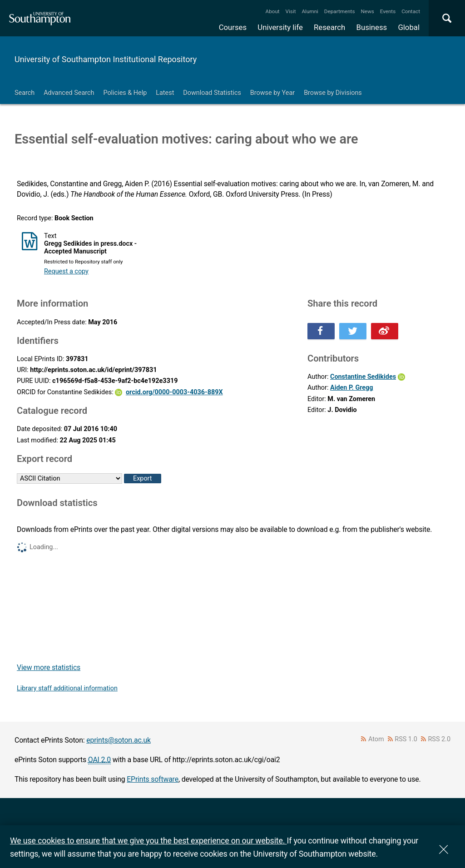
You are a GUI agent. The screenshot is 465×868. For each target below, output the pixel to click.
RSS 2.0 (440, 739)
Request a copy (66, 271)
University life (280, 27)
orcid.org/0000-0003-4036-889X (174, 392)
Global (409, 27)
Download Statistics (212, 93)
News (367, 11)
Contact (411, 11)
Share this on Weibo (385, 331)
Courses (233, 27)
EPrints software (153, 779)
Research (329, 27)
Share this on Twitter (353, 331)
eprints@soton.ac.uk (119, 740)
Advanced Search (69, 93)
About (273, 11)
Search (25, 93)
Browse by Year (272, 93)
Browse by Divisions (333, 93)
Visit (291, 11)
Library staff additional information (67, 688)
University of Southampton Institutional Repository (106, 59)
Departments (340, 11)
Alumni (310, 11)
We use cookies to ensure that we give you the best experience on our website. (148, 841)
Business (372, 27)
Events (388, 11)
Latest (165, 93)
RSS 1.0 (406, 739)
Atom (376, 739)
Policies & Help (125, 93)
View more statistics (49, 667)
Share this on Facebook (321, 331)
